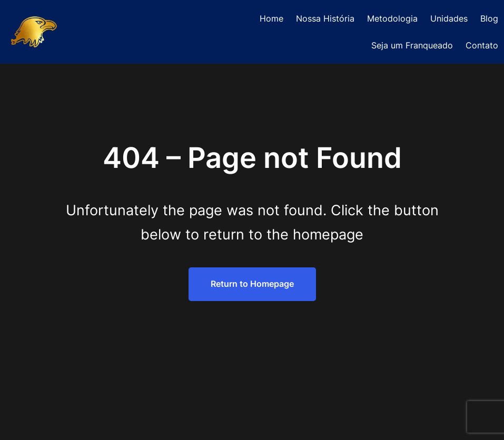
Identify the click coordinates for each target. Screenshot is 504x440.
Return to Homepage (252, 284)
